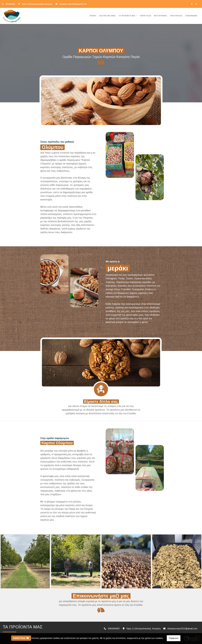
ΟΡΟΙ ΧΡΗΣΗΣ (176, 16)
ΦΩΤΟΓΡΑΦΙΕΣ (161, 16)
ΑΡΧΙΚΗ (93, 16)
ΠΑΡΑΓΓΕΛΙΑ (146, 16)
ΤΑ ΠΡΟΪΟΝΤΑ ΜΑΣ (127, 16)
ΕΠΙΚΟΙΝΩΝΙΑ (191, 16)
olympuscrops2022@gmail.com (73, 4)
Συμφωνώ (174, 638)
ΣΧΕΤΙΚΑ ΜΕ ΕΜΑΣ (107, 16)
